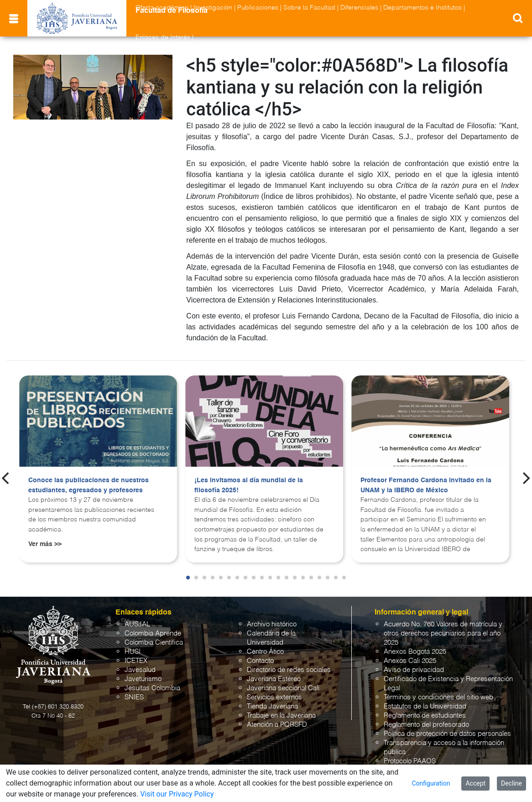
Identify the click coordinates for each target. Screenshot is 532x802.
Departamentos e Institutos (422, 8)
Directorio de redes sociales (289, 670)
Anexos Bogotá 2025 (415, 652)
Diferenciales (359, 8)
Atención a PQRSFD (277, 725)
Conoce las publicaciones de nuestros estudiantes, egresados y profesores (89, 485)
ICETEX (136, 661)
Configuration (431, 783)
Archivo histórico (272, 624)
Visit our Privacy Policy (177, 794)
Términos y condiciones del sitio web (438, 697)
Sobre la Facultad (309, 8)
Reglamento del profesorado (426, 725)
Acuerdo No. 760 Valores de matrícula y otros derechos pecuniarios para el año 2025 (443, 633)
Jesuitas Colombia (152, 688)
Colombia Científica (154, 643)
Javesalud (140, 670)
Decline (511, 783)
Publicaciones (258, 8)
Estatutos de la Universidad (425, 706)
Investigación (213, 8)
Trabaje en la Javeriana (281, 716)
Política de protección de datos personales (447, 734)
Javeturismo (143, 679)
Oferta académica (162, 8)
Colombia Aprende (153, 633)
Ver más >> (45, 544)
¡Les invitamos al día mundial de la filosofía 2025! (249, 485)
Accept (475, 783)
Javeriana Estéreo (274, 679)
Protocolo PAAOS (410, 761)
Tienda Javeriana (272, 706)
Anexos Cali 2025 (410, 661)
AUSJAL (137, 624)
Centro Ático (265, 652)
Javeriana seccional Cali (283, 688)
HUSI (133, 652)
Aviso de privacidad (414, 670)
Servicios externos (274, 697)
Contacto (260, 661)
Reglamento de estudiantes (425, 716)
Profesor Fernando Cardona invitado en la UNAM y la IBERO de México (426, 485)
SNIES (134, 697)
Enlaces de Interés (163, 37)
